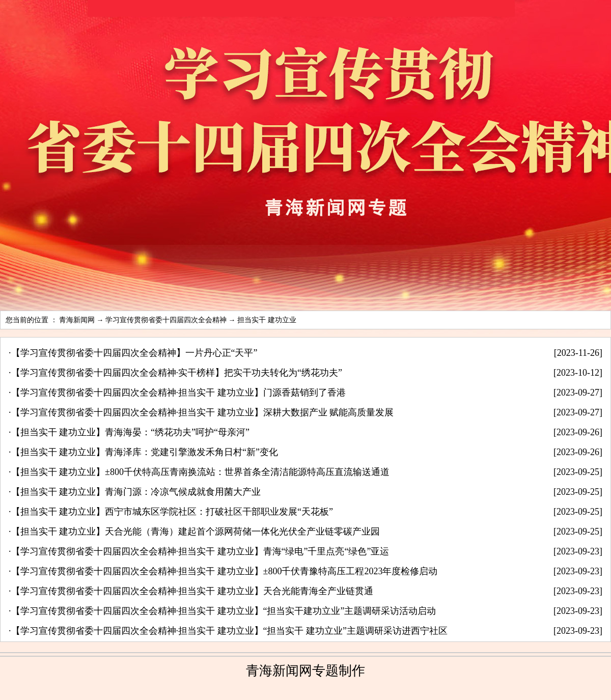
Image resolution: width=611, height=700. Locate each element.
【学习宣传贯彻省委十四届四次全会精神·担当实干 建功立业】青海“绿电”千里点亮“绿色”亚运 (200, 551)
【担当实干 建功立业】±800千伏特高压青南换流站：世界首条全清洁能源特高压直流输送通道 (200, 472)
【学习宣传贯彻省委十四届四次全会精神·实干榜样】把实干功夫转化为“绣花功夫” (177, 373)
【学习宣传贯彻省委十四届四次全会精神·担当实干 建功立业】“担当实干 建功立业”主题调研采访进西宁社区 (229, 631)
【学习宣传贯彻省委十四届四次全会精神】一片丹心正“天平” (134, 353)
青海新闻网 (77, 320)
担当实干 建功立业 (267, 320)
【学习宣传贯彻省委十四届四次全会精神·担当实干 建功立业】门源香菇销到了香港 (178, 393)
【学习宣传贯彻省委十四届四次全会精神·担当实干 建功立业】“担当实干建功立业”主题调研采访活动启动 (224, 611)
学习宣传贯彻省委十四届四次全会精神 (166, 320)
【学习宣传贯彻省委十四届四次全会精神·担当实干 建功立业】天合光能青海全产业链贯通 (192, 591)
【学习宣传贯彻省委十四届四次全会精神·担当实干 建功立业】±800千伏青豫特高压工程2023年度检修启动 (225, 571)
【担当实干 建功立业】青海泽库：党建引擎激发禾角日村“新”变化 (145, 452)
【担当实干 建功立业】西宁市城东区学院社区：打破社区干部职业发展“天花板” (172, 512)
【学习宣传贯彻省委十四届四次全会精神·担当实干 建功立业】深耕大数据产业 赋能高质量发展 (203, 412)
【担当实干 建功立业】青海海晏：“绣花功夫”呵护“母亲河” (130, 432)
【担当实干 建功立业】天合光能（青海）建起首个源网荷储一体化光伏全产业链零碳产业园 (196, 531)
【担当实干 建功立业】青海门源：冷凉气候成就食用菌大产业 (136, 492)
